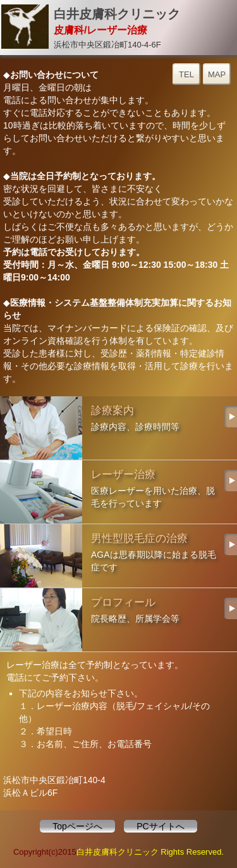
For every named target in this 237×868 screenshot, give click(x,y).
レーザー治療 (118, 492)
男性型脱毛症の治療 (118, 556)
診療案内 (118, 428)
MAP (217, 74)
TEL (186, 74)
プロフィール (118, 620)
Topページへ (77, 826)
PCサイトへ (160, 826)
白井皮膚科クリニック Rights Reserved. (150, 852)
